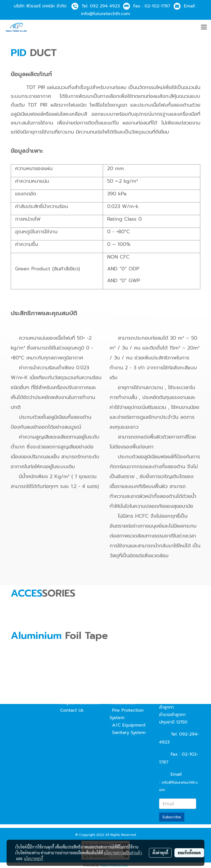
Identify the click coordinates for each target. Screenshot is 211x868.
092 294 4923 (105, 6)
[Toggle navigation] (204, 27)
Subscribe (172, 817)
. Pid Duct (120, 688)
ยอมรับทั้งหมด (189, 853)
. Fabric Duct (123, 695)
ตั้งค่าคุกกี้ (160, 853)
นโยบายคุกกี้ (34, 858)
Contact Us (72, 710)
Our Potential (74, 695)
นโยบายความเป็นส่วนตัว (123, 853)
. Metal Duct (122, 703)
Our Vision (71, 681)
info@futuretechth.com (105, 14)
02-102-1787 (157, 6)
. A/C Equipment (128, 725)
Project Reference (80, 703)
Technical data (76, 688)
